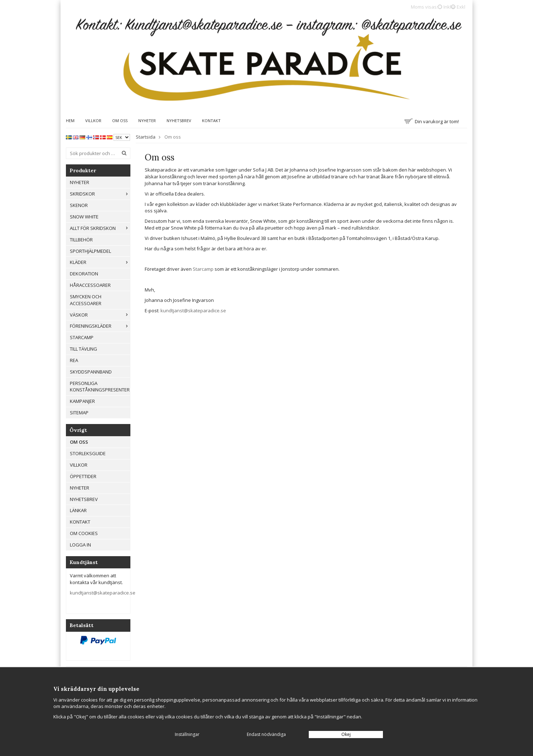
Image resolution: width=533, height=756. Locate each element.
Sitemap (79, 413)
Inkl (447, 7)
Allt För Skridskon (100, 228)
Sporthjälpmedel (90, 251)
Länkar (78, 510)
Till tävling (83, 349)
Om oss (120, 121)
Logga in (80, 545)
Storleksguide (88, 453)
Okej (346, 734)
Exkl (461, 7)
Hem (70, 121)
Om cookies (84, 533)
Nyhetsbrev (179, 121)
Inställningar (187, 734)
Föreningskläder (100, 326)
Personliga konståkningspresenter (100, 387)
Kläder (100, 262)
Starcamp (82, 337)
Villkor (93, 121)
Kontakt (211, 121)
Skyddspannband (91, 372)
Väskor (100, 315)
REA (74, 360)
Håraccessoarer (90, 285)
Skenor (79, 205)
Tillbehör (81, 240)
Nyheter (147, 121)
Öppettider (83, 476)
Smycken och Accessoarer (86, 300)
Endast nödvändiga (266, 734)
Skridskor (100, 194)
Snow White (84, 217)
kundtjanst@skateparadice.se (103, 593)
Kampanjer (82, 401)
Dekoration (84, 274)
